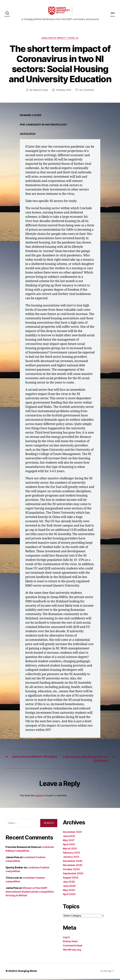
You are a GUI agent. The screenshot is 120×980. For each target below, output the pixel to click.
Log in (66, 938)
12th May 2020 (64, 91)
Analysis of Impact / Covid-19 (60, 40)
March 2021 (70, 850)
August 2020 (71, 879)
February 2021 (72, 854)
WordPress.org (72, 951)
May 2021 (69, 841)
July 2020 (69, 883)
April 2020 (69, 895)
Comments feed (73, 947)
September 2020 (73, 875)
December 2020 (73, 862)
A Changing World (26, 972)
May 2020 (69, 891)
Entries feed (70, 943)
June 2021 (69, 837)
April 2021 (69, 846)
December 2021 (72, 833)
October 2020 (71, 871)
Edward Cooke (40, 91)
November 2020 (73, 866)
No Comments (87, 91)
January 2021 (71, 858)
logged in (40, 797)
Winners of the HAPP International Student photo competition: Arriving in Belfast (30, 893)
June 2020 (69, 887)
